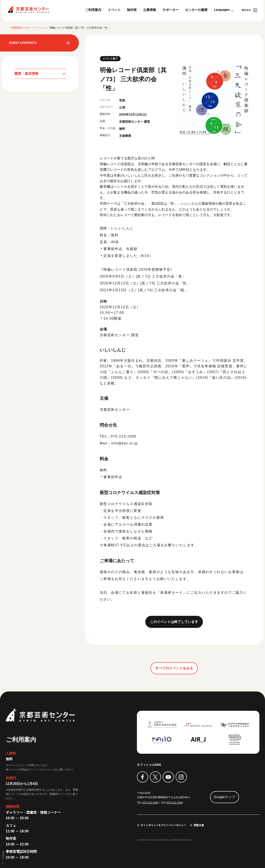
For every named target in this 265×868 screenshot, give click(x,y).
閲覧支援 (199, 825)
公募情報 (150, 10)
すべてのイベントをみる (174, 668)
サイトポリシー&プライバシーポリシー (164, 825)
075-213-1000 (150, 803)
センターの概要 (196, 10)
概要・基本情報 (26, 74)
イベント (114, 10)
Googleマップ (225, 797)
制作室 (132, 10)
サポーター (171, 10)
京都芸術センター (28, 9)
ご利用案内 (93, 10)
